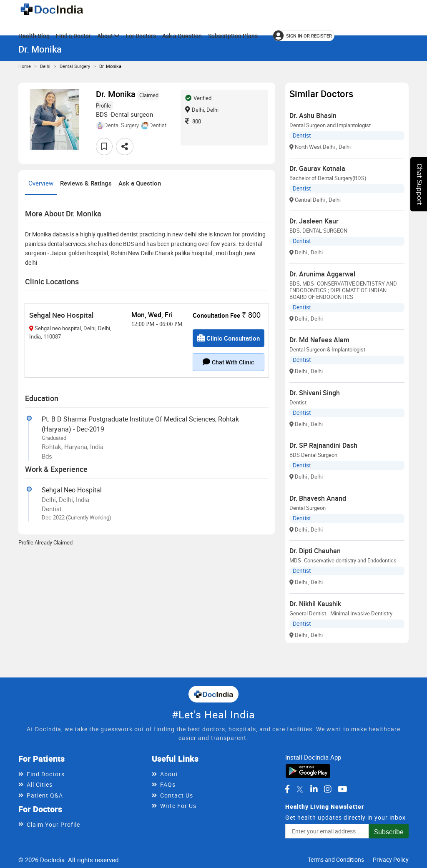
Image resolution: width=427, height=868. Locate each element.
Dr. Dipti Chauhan (315, 551)
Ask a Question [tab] (140, 183)
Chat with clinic (228, 362)
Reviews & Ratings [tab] (86, 183)
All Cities (40, 784)
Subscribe (389, 832)
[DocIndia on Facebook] (287, 789)
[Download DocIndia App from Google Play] (308, 770)
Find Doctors (46, 774)
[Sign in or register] (304, 36)
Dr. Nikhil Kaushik (315, 604)
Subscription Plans (233, 36)
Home (25, 66)
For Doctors (141, 36)
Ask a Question (182, 36)
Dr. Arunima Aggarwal (322, 274)
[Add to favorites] (104, 147)
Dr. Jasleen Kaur (314, 221)
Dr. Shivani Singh (315, 393)
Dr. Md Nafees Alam (319, 340)
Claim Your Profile (53, 824)
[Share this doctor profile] (125, 147)
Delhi (45, 66)
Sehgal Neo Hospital (61, 315)
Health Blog (34, 36)
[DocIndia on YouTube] (343, 789)
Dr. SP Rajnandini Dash (323, 445)
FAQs (168, 784)
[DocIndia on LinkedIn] (314, 789)
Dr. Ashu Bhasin (313, 115)
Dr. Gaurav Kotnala (317, 168)
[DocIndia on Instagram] (328, 789)
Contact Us (177, 795)
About (108, 36)
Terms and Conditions (336, 859)
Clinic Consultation (228, 338)
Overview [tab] (41, 183)
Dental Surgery (75, 66)
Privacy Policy (391, 859)
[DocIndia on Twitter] (300, 789)
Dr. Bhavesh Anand (318, 498)
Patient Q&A (45, 795)
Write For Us (178, 806)
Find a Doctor (73, 36)
